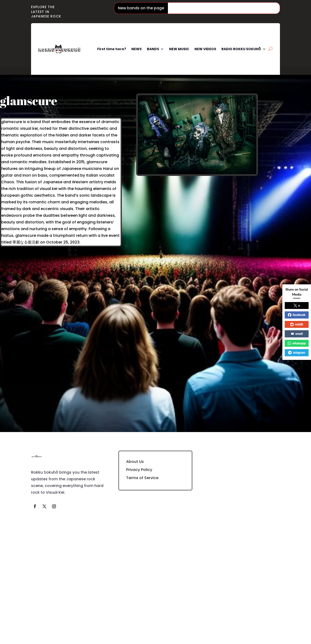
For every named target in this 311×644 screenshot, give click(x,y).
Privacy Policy (139, 470)
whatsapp (297, 343)
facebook (297, 315)
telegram (297, 352)
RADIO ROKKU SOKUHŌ (241, 49)
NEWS (137, 49)
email (297, 334)
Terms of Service (142, 478)
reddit (297, 324)
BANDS (153, 49)
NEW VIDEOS (205, 49)
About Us (135, 462)
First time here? (112, 49)
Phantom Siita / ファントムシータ (201, 8)
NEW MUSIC (179, 49)
